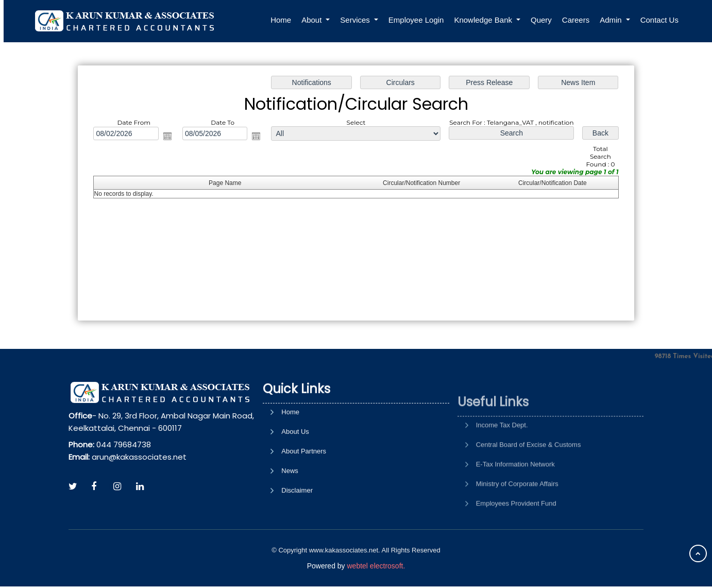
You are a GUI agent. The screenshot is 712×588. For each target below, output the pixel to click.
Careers (576, 20)
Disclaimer (297, 533)
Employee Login (416, 20)
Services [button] (356, 20)
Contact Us (659, 20)
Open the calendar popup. (171, 137)
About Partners (304, 494)
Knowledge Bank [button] (484, 20)
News (290, 514)
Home (281, 20)
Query (541, 20)
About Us (295, 474)
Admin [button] (612, 20)
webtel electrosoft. (376, 566)
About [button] (312, 20)
